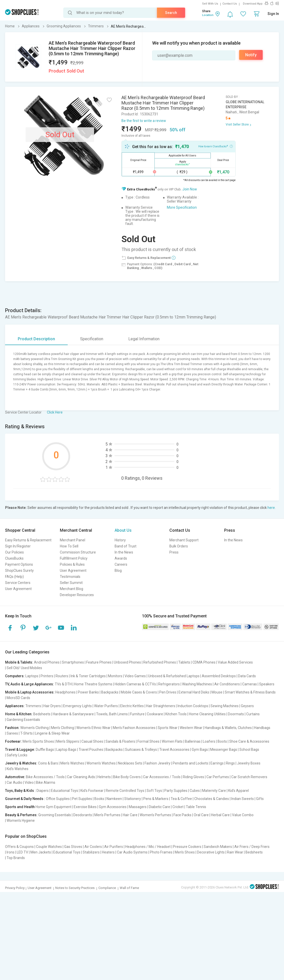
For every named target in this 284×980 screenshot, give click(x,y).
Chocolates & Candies (212, 799)
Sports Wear (168, 728)
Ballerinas (193, 741)
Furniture (137, 714)
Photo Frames (161, 852)
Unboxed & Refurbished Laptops (174, 676)
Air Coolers (93, 847)
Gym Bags (200, 750)
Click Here (55, 412)
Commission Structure (78, 552)
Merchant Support (184, 540)
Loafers (209, 741)
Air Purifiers (114, 847)
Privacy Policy (15, 888)
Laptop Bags (66, 750)
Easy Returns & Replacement (28, 540)
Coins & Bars (48, 763)
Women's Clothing (34, 728)
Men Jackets (41, 852)
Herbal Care (220, 815)
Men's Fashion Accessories (134, 728)
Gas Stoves (73, 847)
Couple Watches (49, 847)
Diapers (43, 791)
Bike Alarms (46, 782)
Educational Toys (65, 791)
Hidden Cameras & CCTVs (135, 684)
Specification (92, 339)
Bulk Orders (179, 546)
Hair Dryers (52, 706)
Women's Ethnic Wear (93, 728)
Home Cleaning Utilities (207, 714)
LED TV (22, 852)
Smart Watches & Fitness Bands (250, 692)
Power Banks (88, 692)
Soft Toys (154, 791)
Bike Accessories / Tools (45, 777)
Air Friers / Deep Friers (252, 847)
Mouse (217, 692)
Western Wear (191, 728)
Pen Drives (168, 692)
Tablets (184, 662)
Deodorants (83, 815)
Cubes (195, 791)
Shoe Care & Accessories (249, 741)
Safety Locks (17, 755)
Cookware (155, 714)
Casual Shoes (92, 741)
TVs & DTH (63, 684)
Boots (222, 741)
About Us (123, 530)
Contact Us (230, 4)
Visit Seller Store (237, 124)
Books (99, 799)
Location (208, 15)
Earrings (217, 763)
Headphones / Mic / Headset (148, 847)
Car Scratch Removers (249, 777)
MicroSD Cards (18, 698)
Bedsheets (42, 714)
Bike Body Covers (127, 777)
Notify (251, 55)
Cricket (178, 807)
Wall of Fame (129, 888)
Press (174, 552)
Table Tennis (196, 807)
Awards (121, 558)
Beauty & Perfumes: (21, 815)
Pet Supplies (82, 799)
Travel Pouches (91, 750)
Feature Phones (99, 662)
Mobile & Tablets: (19, 662)
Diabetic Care (159, 807)
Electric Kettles (132, 706)
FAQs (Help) (14, 577)
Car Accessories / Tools (162, 777)
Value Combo (243, 815)
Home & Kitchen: (19, 714)
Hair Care (130, 815)
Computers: (15, 676)
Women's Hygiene (21, 821)
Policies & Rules (72, 564)
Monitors (115, 676)
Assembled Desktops (219, 676)
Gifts (260, 799)
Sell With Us (210, 4)
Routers (62, 676)
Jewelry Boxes (249, 763)
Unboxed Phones (127, 662)
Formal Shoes (148, 741)
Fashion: (12, 728)
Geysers (247, 706)
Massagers (138, 807)
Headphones (65, 692)
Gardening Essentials (23, 720)
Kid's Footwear (92, 791)
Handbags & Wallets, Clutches (228, 728)
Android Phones (47, 662)
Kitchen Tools (176, 714)
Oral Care (201, 815)
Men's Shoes (185, 852)
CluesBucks (14, 558)
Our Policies (14, 552)
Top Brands (16, 858)
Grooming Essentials (55, 815)
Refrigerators (169, 684)
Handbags (262, 728)
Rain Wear (235, 852)
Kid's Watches (17, 769)
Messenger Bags (224, 750)
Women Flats (172, 741)
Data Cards (247, 676)
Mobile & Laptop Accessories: (30, 692)
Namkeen (114, 799)
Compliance (107, 888)
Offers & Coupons (19, 847)
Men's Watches (72, 763)
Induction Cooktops (193, 706)
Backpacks (110, 692)
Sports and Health (20, 807)
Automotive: (15, 777)
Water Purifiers (106, 706)
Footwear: (13, 741)
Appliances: (15, 706)
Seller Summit (71, 583)
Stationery (133, 799)
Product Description (36, 339)
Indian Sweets (243, 799)
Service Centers (18, 583)
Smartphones (73, 662)
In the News (124, 552)
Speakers (267, 684)
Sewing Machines (225, 706)
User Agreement (18, 589)
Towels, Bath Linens (112, 714)
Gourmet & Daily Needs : (25, 799)
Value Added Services (235, 662)
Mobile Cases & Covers (139, 692)
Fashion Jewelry (157, 763)
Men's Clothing (63, 728)
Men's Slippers (68, 741)
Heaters (108, 852)
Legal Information (144, 339)
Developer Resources (77, 595)
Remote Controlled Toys (125, 791)
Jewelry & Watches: (21, 763)
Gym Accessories (113, 807)
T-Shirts (26, 733)
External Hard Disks (194, 692)
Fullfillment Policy (74, 558)
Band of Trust (126, 546)
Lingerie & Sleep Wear (52, 733)
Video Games (135, 676)
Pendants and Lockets (190, 763)
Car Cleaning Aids (81, 777)
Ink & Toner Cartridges (88, 676)
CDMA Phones (204, 662)
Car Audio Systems (132, 852)
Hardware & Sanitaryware (73, 714)
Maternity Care (214, 791)
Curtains (253, 714)
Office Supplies (58, 799)
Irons (11, 852)
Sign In (273, 14)
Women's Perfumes (155, 815)
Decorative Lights (211, 852)
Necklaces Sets (130, 763)
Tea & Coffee (181, 799)
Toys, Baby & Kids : (20, 791)
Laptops (32, 676)
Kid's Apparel (238, 791)
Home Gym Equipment (54, 807)
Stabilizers (91, 852)
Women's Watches (101, 763)
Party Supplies (176, 791)
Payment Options (19, 564)
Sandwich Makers (218, 847)
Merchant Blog (72, 589)
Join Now (190, 189)
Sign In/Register (18, 546)
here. (272, 508)
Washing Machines (197, 684)
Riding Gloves (193, 777)
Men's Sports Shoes (38, 741)
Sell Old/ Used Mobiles (24, 668)
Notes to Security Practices (75, 888)
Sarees (12, 733)
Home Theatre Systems (93, 684)
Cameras (250, 684)
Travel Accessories (174, 750)
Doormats (236, 714)
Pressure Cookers (187, 847)
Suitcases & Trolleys (141, 750)
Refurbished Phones (160, 662)
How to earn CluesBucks (216, 146)
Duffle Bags (45, 750)
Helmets (104, 777)
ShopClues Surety (19, 571)
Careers (121, 564)
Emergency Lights (77, 706)
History (120, 540)
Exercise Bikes (85, 807)
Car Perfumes (218, 777)
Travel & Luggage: (20, 750)
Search (171, 13)
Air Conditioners (227, 684)
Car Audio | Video (20, 782)
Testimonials (70, 577)
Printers (47, 676)
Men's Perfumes (107, 815)
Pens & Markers (156, 799)
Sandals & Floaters (120, 741)
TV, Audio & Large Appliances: (30, 684)
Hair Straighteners (161, 706)
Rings (230, 763)
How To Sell (69, 546)
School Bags (249, 750)
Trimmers (33, 706)
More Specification (182, 207)
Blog (118, 571)
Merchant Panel (73, 540)
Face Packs (182, 815)
